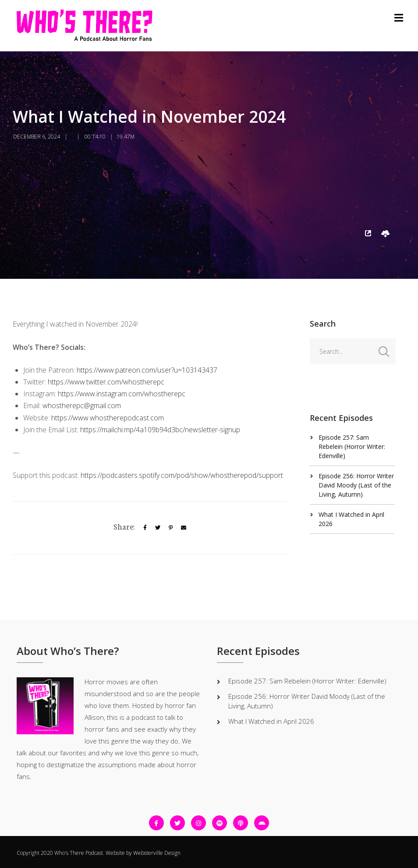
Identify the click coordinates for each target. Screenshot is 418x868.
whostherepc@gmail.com (82, 406)
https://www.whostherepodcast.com (108, 418)
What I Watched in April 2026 (271, 721)
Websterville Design (157, 853)
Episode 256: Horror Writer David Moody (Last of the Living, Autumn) (356, 485)
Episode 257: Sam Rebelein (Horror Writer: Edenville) (352, 446)
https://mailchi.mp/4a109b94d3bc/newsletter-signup (160, 430)
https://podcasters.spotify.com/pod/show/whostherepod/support (182, 475)
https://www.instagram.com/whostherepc (122, 394)
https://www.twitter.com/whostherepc (106, 382)
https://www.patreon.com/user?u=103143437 (147, 370)
